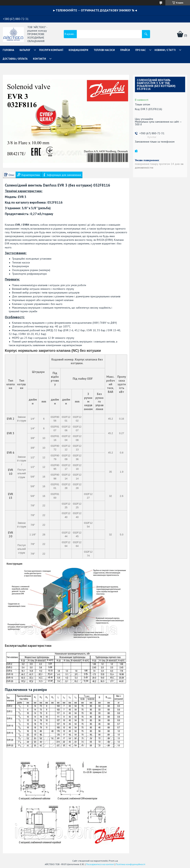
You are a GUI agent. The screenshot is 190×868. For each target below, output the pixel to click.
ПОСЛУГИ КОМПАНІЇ (51, 50)
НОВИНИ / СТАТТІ (165, 50)
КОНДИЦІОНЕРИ (78, 50)
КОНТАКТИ (39, 59)
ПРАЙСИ (125, 50)
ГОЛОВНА (8, 50)
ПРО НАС (141, 50)
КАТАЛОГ (25, 50)
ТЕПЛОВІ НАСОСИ (104, 50)
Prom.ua (113, 861)
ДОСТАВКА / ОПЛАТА (15, 59)
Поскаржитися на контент (100, 864)
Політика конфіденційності (130, 864)
